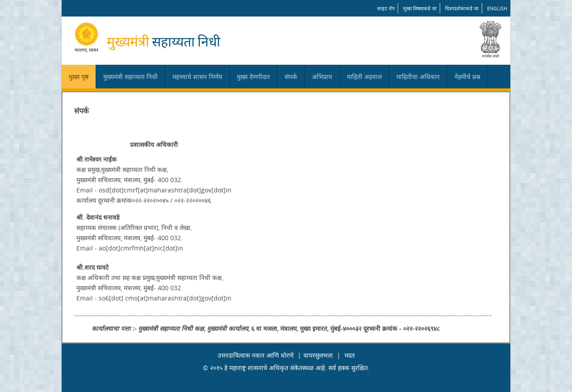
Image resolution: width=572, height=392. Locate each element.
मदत (350, 355)
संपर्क (291, 77)
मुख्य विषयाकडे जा (420, 8)
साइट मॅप (386, 8)
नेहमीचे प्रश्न (467, 77)
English (497, 8)
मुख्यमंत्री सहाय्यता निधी (130, 77)
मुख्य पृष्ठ (79, 77)
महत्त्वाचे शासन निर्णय (197, 77)
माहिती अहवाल (364, 77)
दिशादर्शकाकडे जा (462, 8)
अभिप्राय (322, 77)
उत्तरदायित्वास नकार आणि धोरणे (256, 355)
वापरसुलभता (318, 355)
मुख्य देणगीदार (253, 77)
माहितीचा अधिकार (418, 77)
